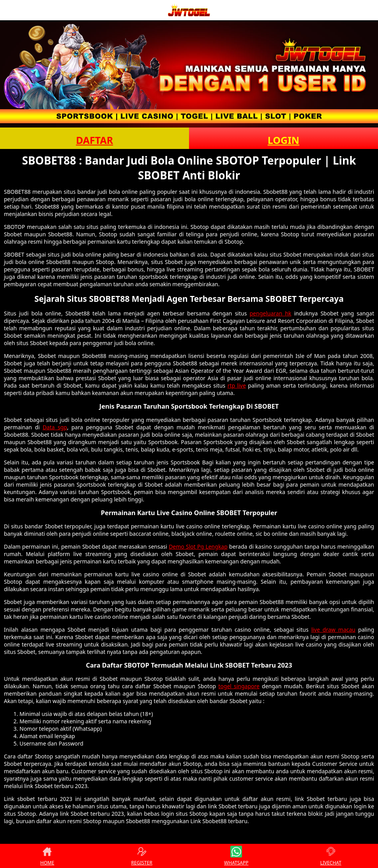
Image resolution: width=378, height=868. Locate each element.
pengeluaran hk (271, 313)
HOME (47, 856)
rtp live (237, 385)
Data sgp (55, 427)
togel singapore (239, 686)
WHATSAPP (236, 856)
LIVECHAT (331, 856)
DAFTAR (94, 140)
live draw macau (333, 630)
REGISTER (142, 856)
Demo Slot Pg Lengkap (198, 546)
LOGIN (283, 140)
